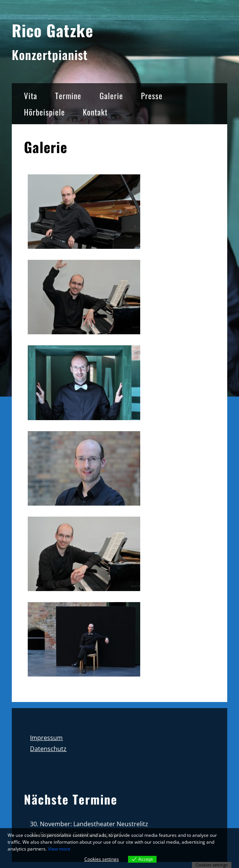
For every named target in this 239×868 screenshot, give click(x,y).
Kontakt (95, 112)
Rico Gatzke (53, 30)
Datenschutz (48, 749)
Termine (68, 96)
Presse (152, 96)
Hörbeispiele (44, 112)
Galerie (111, 96)
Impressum (46, 738)
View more (59, 849)
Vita (31, 96)
